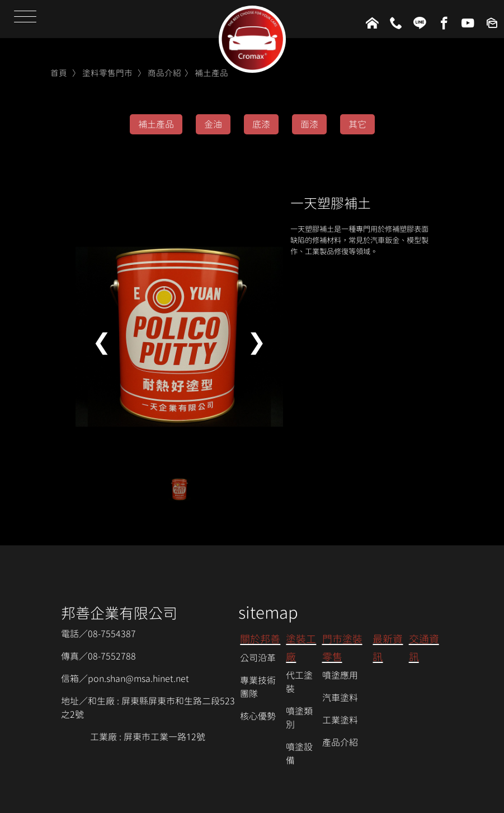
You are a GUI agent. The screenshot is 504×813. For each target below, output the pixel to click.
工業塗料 (340, 720)
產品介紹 (340, 742)
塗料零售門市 (107, 73)
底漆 (261, 124)
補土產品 (211, 73)
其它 (357, 124)
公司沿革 (258, 658)
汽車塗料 (340, 698)
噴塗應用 (340, 675)
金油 (213, 124)
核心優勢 (258, 716)
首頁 (59, 73)
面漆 (309, 124)
